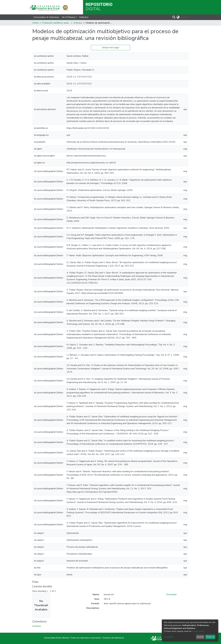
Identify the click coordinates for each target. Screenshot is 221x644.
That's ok (210, 637)
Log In (184, 17)
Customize (168, 637)
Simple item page (111, 48)
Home (35, 23)
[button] (178, 17)
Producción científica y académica (56, 23)
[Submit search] (174, 17)
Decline (200, 637)
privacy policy (198, 631)
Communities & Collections (46, 17)
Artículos (78, 23)
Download (171, 594)
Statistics (84, 17)
